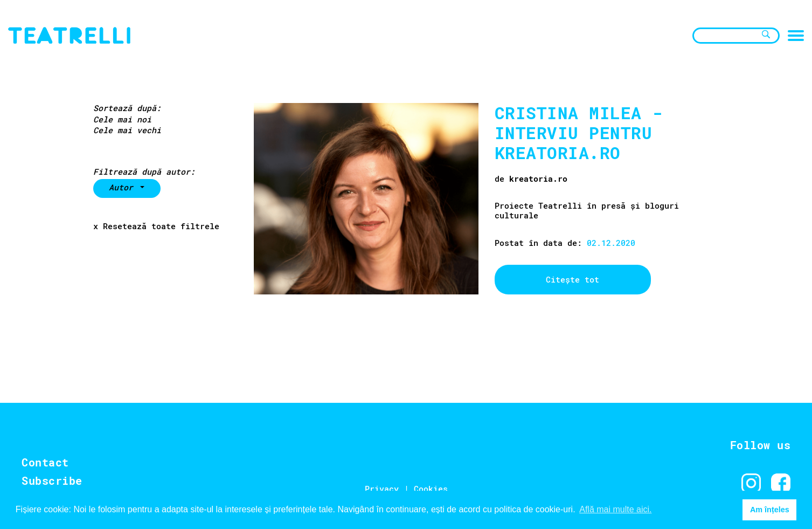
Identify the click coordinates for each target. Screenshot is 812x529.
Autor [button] (123, 187)
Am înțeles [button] (770, 510)
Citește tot (572, 279)
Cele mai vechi (127, 130)
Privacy (382, 489)
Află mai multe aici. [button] (615, 509)
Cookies (431, 489)
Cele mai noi (122, 119)
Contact (45, 462)
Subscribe (52, 481)
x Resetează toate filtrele (156, 226)
